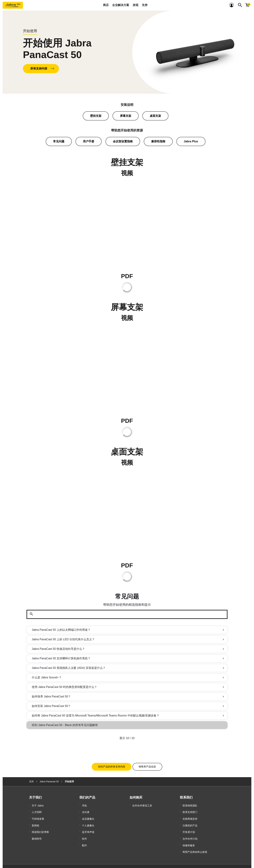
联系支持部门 (190, 809)
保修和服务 (189, 835)
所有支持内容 (39, 69)
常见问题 (59, 141)
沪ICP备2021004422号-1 (91, 858)
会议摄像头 (88, 814)
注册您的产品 (190, 819)
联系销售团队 (190, 804)
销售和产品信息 (147, 765)
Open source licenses (189, 862)
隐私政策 (181, 858)
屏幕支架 (126, 116)
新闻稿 (35, 819)
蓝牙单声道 (88, 825)
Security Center (169, 862)
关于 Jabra (38, 804)
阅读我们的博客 (40, 825)
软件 (84, 830)
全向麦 (86, 809)
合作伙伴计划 (190, 830)
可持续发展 (38, 814)
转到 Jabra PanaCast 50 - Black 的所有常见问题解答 (65, 725)
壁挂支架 (96, 116)
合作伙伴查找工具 (142, 804)
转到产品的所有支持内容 (112, 765)
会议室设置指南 (123, 141)
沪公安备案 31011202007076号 (121, 858)
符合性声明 (168, 858)
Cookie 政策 (153, 858)
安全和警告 (194, 858)
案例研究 (37, 830)
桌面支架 (155, 116)
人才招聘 (37, 809)
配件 (84, 835)
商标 (142, 858)
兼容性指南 (158, 141)
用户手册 (89, 141)
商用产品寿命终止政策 (195, 841)
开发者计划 (189, 825)
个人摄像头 (88, 819)
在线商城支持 (190, 814)
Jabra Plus (191, 141)
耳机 (84, 804)
